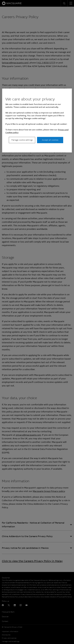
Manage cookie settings (22, 140)
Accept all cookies (50, 140)
